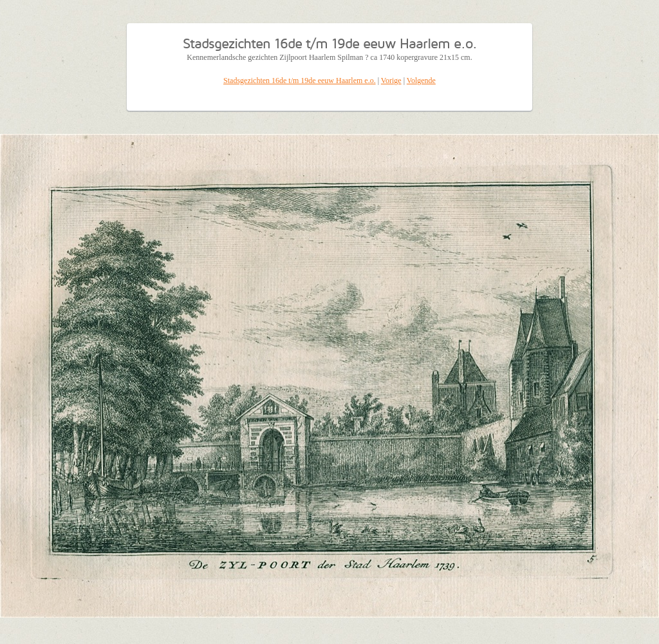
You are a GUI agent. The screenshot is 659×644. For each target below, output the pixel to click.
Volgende (421, 80)
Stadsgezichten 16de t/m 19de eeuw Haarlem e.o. (300, 80)
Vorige (391, 80)
